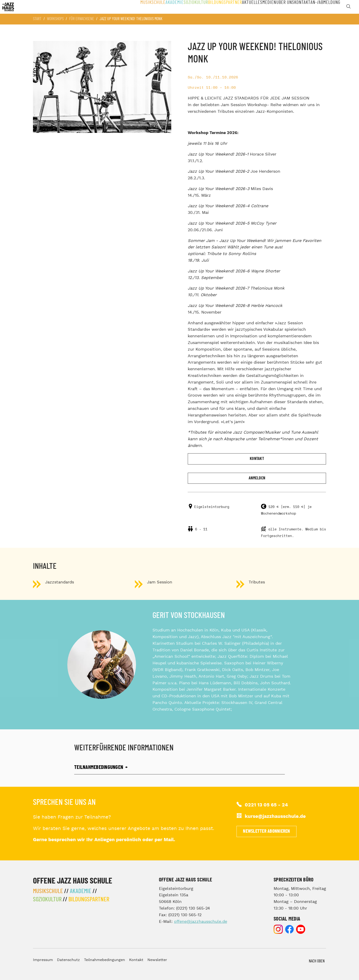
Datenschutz (68, 960)
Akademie (161, 7)
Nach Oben (317, 961)
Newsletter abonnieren (266, 831)
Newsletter (157, 960)
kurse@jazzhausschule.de (275, 816)
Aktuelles (242, 7)
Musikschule (137, 7)
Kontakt (301, 7)
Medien (262, 7)
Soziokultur (184, 7)
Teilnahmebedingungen (105, 960)
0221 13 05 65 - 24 (266, 805)
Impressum (43, 960)
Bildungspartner (213, 7)
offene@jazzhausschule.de (201, 922)
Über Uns (280, 7)
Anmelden (257, 478)
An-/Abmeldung (325, 7)
